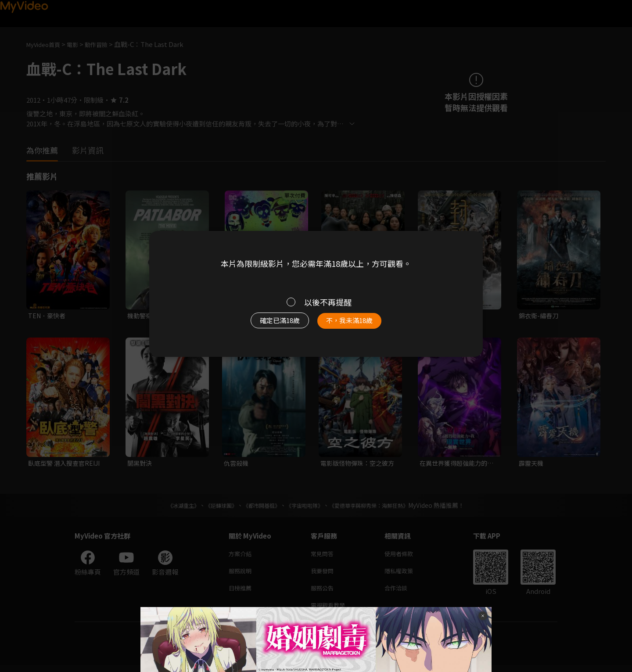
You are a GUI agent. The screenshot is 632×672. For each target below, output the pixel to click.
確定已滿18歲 (270, 325)
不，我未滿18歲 (359, 325)
